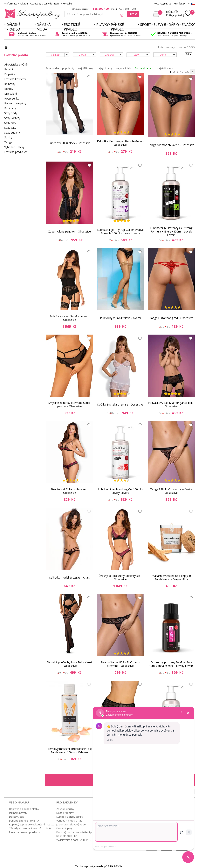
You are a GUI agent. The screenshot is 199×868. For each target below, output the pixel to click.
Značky (188, 24)
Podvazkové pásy (15, 103)
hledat (133, 14)
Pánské (9, 69)
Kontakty (68, 4)
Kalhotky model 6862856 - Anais (69, 577)
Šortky (8, 137)
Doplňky (10, 74)
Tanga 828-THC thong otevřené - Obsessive (171, 491)
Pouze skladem (144, 68)
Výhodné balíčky (14, 147)
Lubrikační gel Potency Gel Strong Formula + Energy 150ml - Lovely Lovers (171, 232)
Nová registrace (162, 4)
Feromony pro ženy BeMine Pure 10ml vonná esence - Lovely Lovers (171, 664)
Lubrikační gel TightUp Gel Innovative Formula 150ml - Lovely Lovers (120, 231)
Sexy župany (12, 132)
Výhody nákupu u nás (69, 821)
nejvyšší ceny (105, 68)
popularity (68, 68)
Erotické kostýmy (15, 79)
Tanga (8, 142)
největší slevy (165, 68)
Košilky (9, 89)
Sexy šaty (10, 128)
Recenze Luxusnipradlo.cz (25, 832)
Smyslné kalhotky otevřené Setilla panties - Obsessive (69, 404)
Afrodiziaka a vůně (16, 64)
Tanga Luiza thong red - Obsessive (171, 318)
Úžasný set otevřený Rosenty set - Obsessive (120, 577)
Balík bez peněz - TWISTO (24, 821)
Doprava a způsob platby (24, 809)
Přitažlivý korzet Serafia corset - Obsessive (70, 318)
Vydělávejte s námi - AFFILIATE (74, 840)
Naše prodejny (65, 813)
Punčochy (10, 108)
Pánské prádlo (118, 27)
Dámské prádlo (13, 27)
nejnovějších (124, 68)
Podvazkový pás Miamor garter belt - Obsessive (171, 404)
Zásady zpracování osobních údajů (30, 828)
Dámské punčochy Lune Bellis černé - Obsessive (70, 664)
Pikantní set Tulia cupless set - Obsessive (69, 491)
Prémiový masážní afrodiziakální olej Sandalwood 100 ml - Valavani (70, 750)
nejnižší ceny (86, 68)
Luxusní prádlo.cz (32, 14)
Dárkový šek (16, 817)
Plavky (102, 24)
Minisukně (11, 94)
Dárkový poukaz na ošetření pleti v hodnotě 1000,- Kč (77, 834)
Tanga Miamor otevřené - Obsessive (171, 145)
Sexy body (11, 113)
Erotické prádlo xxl (16, 152)
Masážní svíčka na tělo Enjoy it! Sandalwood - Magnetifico (171, 577)
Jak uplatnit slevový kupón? (72, 824)
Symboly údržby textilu (70, 817)
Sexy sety (10, 123)
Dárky (174, 24)
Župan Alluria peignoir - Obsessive (70, 231)
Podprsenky (12, 98)
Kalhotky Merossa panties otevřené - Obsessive (120, 143)
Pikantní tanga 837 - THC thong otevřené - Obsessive (120, 664)
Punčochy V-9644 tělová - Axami (120, 318)
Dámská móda (44, 27)
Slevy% (160, 24)
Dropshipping (64, 828)
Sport (146, 24)
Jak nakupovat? (18, 813)
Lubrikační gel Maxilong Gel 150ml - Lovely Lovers (120, 491)
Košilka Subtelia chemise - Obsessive (120, 404)
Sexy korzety (12, 118)
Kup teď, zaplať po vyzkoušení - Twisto (32, 824)
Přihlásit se (180, 4)
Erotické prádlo (72, 27)
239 (187, 72)
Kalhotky (10, 84)
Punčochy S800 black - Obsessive (69, 143)
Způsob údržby (65, 809)
